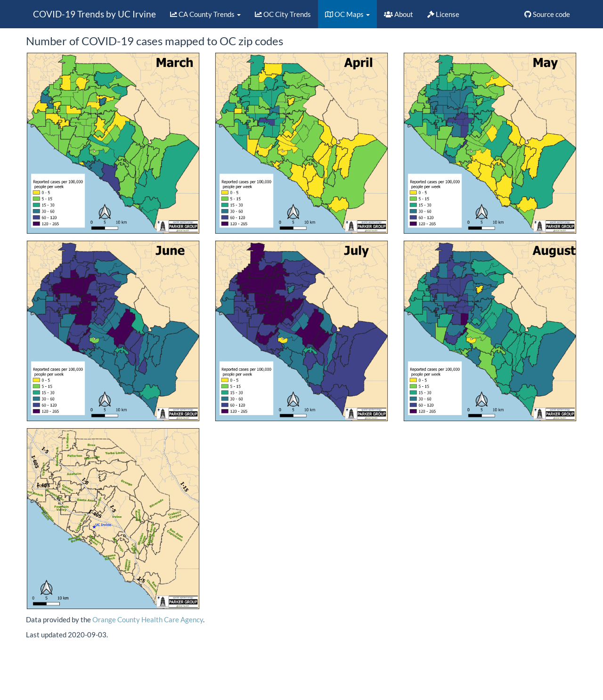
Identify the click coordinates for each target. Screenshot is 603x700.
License (443, 14)
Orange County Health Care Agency (148, 619)
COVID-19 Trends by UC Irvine (94, 14)
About (399, 14)
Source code (547, 14)
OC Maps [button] (347, 14)
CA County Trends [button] (205, 14)
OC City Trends (283, 14)
